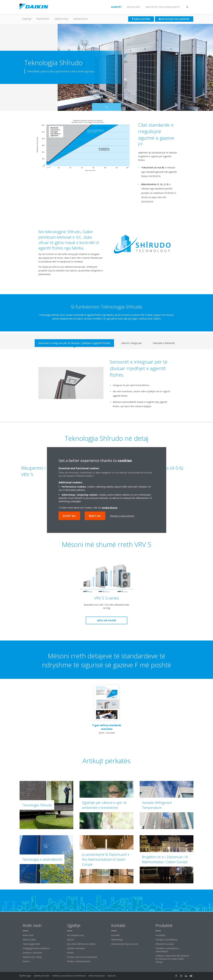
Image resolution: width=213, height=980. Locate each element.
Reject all (95, 516)
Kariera (26, 961)
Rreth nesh (28, 935)
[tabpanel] (107, 385)
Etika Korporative (97, 976)
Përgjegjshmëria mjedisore (36, 948)
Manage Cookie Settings (122, 516)
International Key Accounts (125, 944)
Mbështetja (61, 19)
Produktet (43, 19)
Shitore (71, 940)
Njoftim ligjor (25, 976)
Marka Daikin (29, 940)
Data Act (112, 976)
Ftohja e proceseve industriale (82, 957)
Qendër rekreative (76, 948)
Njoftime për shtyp (32, 957)
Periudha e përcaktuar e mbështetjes (167, 950)
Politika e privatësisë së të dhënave (69, 976)
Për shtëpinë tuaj (76, 935)
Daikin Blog (80, 19)
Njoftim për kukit (42, 976)
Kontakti (115, 935)
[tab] (74, 343)
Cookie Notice (110, 508)
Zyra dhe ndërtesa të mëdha (81, 944)
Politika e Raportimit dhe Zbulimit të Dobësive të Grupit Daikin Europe (172, 959)
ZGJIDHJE (27, 19)
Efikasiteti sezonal (165, 944)
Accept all (69, 516)
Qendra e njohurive (32, 953)
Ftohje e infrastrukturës (79, 961)
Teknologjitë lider (31, 944)
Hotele (70, 953)
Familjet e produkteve (166, 940)
